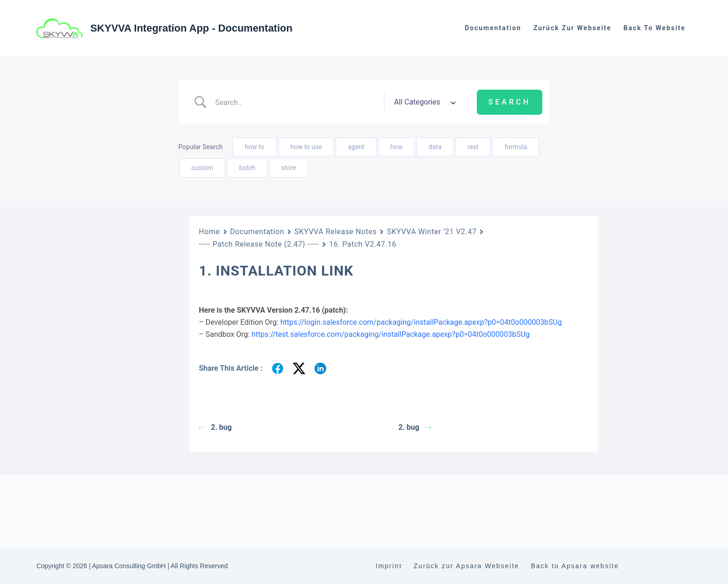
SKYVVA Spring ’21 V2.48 (81, 466)
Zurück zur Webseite (572, 28)
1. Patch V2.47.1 (94, 549)
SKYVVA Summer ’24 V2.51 (84, 424)
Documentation (493, 28)
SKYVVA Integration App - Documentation (191, 28)
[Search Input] (296, 102)
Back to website (655, 28)
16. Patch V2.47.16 (363, 244)
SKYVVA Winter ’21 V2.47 (81, 488)
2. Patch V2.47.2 (94, 566)
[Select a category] (423, 102)
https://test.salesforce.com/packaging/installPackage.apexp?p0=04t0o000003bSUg (391, 334)
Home (209, 232)
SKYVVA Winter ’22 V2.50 (81, 445)
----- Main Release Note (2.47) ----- (107, 504)
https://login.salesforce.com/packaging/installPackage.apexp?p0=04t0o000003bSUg (421, 322)
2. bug (215, 427)
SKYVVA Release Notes (335, 232)
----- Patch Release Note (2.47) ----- (107, 527)
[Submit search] (510, 102)
